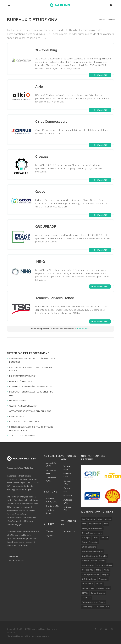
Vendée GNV (103, 607)
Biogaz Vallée (95, 524)
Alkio (100, 519)
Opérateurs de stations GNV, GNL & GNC (30, 411)
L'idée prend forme (91, 574)
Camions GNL (67, 490)
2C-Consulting (89, 519)
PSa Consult (88, 584)
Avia (84, 524)
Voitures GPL (70, 531)
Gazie (94, 561)
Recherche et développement (25, 422)
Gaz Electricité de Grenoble (95, 556)
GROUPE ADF (88, 565)
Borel (106, 524)
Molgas (105, 574)
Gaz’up (85, 561)
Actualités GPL (51, 472)
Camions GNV (67, 482)
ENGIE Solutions (89, 547)
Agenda (50, 535)
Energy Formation (90, 542)
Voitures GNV (67, 468)
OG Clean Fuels (89, 579)
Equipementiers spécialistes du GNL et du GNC (31, 394)
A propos (14, 556)
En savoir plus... (83, 329)
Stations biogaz (50, 512)
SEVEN (85, 593)
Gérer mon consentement (37, 636)
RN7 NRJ (100, 584)
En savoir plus (100, 75)
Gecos (102, 561)
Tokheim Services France (94, 602)
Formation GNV (17, 401)
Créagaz (86, 538)
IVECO (107, 570)
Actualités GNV (51, 465)
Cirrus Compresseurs (92, 533)
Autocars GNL (68, 509)
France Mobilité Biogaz (92, 551)
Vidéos (50, 531)
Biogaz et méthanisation (23, 376)
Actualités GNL (51, 479)
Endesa (104, 538)
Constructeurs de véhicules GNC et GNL (31, 387)
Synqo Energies (98, 593)
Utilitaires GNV (68, 475)
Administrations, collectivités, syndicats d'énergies (32, 360)
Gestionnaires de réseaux (23, 406)
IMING (98, 570)
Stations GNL (53, 506)
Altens (108, 519)
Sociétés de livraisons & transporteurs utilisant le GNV (31, 429)
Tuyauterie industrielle (22, 436)
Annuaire (111, 20)
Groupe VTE (88, 570)
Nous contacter (17, 560)
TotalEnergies (88, 607)
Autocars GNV (68, 501)
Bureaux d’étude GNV (21, 381)
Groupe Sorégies (104, 565)
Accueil (102, 20)
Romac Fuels (88, 588)
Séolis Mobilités (103, 588)
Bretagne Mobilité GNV (92, 528)
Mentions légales (15, 636)
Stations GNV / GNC (52, 500)
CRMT (96, 538)
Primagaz (103, 579)
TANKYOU (87, 597)
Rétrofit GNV (16, 416)
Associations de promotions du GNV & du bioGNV (31, 369)
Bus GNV (68, 495)
